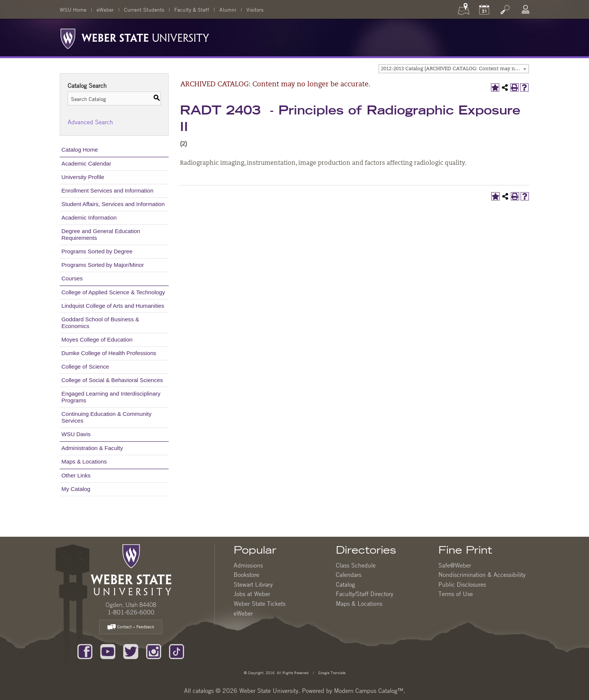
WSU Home (73, 9)
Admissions (248, 565)
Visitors (255, 9)
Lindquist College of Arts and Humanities (113, 306)
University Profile (83, 177)
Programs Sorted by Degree (97, 251)
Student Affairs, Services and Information (113, 204)
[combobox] (454, 69)
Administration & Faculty (92, 448)
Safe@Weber (455, 565)
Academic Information (89, 218)
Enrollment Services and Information (108, 190)
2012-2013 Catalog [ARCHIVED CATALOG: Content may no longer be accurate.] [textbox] (455, 69)
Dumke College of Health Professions (109, 353)
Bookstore (246, 575)
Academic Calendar (87, 163)
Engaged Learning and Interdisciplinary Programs (111, 397)
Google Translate (331, 672)
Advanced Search (90, 122)
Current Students (144, 9)
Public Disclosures (462, 584)
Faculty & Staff (192, 9)
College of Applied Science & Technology (113, 292)
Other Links (76, 475)
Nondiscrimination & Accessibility (482, 575)
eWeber (105, 9)
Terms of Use (456, 594)
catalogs (203, 691)
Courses (72, 278)
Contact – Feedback (131, 627)
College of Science (85, 367)
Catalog (345, 584)
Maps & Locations (84, 461)
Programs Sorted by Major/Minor (103, 265)
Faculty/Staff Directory (365, 594)
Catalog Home (80, 150)
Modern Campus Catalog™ (369, 691)
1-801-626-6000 (131, 612)
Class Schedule (356, 565)
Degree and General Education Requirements (101, 234)
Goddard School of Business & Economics (100, 323)
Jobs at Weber (252, 594)
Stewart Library (253, 584)
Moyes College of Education (97, 339)
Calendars (349, 575)
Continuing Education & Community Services (107, 417)
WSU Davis (76, 434)
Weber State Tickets (260, 604)
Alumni (228, 9)
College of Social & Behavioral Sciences (112, 380)
